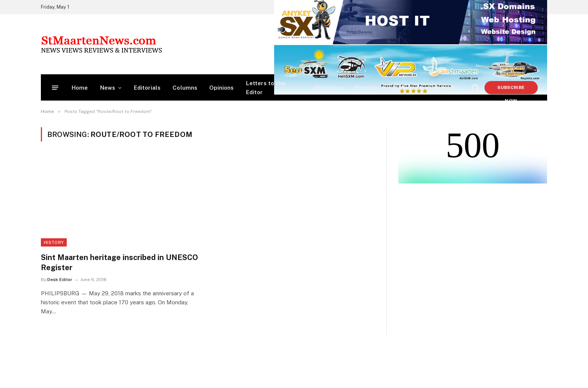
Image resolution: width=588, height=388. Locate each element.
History (54, 242)
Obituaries (328, 88)
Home (80, 88)
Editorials (147, 88)
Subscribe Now (511, 89)
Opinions (221, 88)
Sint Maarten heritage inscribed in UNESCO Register (119, 262)
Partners (405, 88)
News (108, 88)
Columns (185, 88)
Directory (368, 88)
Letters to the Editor (266, 88)
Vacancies (444, 88)
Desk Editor (60, 280)
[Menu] (55, 88)
